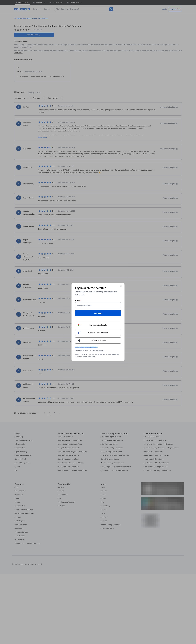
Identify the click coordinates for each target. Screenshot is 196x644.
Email (78, 300)
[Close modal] (121, 286)
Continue (98, 313)
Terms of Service (87, 357)
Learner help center (98, 351)
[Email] (98, 305)
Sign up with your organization (86, 347)
